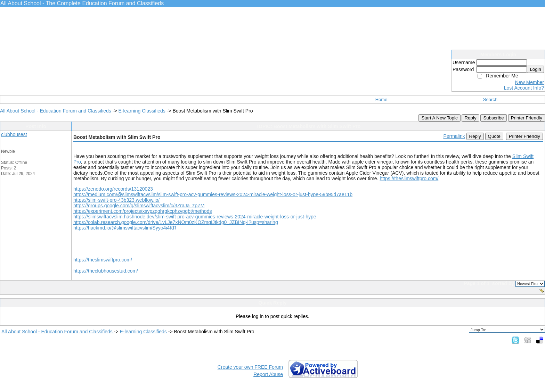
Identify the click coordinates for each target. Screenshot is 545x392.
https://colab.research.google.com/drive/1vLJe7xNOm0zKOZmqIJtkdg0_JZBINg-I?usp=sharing (176, 222)
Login (535, 69)
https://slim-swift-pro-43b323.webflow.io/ (116, 200)
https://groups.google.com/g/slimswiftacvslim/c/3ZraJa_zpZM (139, 206)
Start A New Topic (439, 118)
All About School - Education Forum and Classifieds (56, 111)
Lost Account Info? (524, 88)
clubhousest (14, 134)
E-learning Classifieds (142, 111)
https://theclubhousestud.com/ (106, 271)
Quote (494, 136)
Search (490, 99)
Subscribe (493, 118)
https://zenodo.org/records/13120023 (113, 189)
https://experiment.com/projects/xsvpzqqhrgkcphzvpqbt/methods (143, 211)
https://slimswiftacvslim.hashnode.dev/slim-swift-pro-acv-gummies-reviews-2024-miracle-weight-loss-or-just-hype (195, 217)
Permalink (454, 136)
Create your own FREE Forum (250, 367)
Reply (470, 118)
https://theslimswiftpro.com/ (409, 178)
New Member (530, 82)
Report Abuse (268, 374)
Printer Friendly (527, 118)
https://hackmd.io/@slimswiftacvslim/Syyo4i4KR (125, 228)
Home (381, 99)
